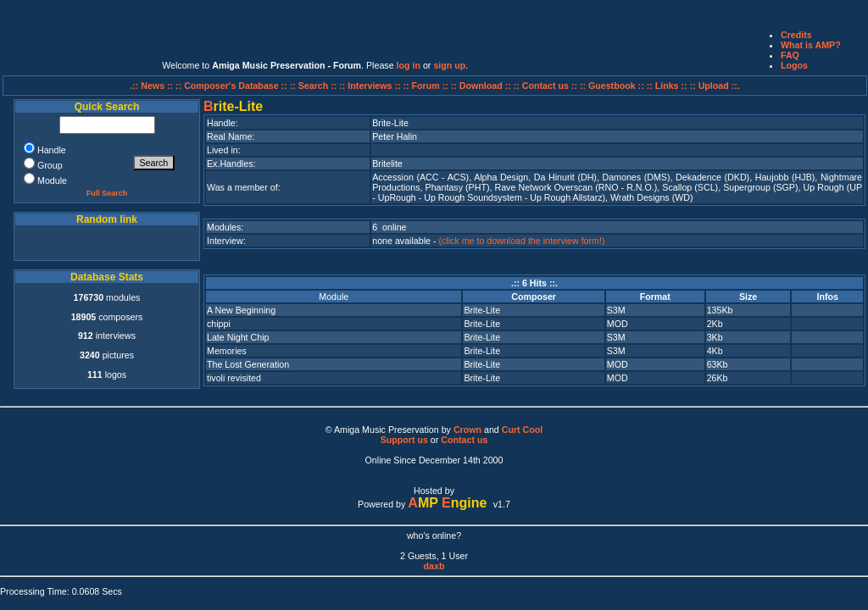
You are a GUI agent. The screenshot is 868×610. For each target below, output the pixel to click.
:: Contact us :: (545, 86)
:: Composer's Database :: (233, 86)
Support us (404, 440)
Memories (227, 351)
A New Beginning (241, 310)
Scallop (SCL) (690, 187)
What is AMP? (811, 45)
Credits (796, 35)
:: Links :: (667, 86)
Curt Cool (523, 430)
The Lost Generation (248, 364)
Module (334, 297)
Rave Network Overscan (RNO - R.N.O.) (576, 187)
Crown (467, 430)
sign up (449, 65)
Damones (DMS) (636, 177)
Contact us (464, 440)
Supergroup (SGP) (760, 187)
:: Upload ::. (715, 86)
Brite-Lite (482, 310)
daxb (434, 566)
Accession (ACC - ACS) (420, 177)
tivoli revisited (234, 378)
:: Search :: (315, 86)
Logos (794, 65)
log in (409, 65)
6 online (389, 227)
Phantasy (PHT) (458, 187)
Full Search (107, 193)
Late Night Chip (238, 337)
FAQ (790, 55)
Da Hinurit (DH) (565, 177)
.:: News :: (153, 86)
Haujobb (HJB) (785, 177)
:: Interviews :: (371, 86)
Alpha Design (501, 177)
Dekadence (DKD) (712, 177)
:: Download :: (482, 86)
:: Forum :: (427, 86)
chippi (219, 324)
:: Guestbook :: (612, 86)
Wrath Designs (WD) (652, 197)
